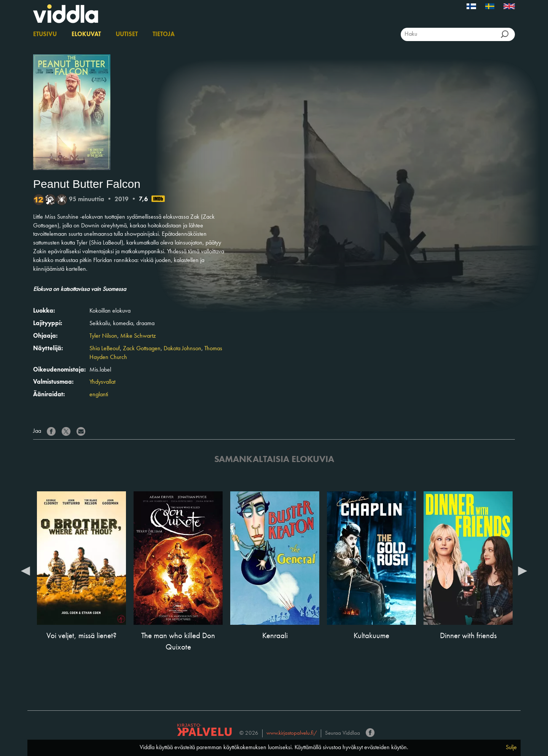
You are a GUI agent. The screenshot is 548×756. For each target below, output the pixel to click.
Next (523, 570)
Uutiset (127, 35)
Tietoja (164, 35)
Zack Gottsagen (142, 349)
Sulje (511, 748)
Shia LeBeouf (105, 349)
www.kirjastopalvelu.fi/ (292, 733)
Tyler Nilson (103, 336)
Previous (25, 570)
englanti (99, 395)
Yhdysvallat (102, 382)
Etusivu (45, 35)
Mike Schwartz (138, 336)
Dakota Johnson (182, 349)
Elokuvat (86, 35)
